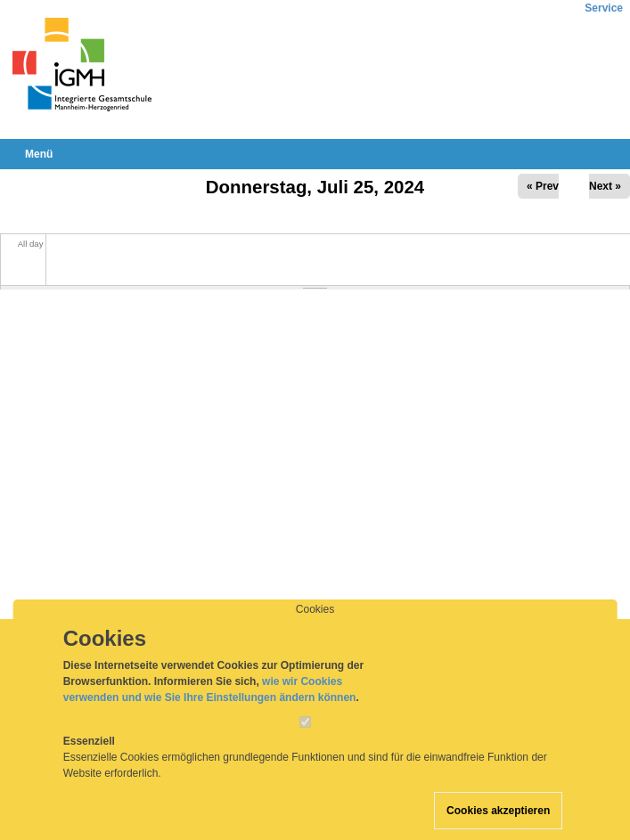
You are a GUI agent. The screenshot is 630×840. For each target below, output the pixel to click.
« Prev (543, 186)
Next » (605, 186)
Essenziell (89, 754)
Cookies (315, 622)
